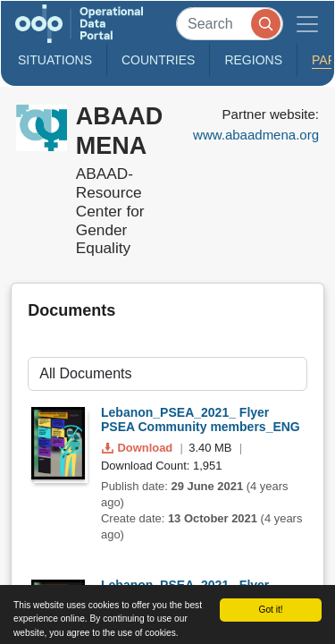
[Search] (230, 24)
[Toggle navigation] (307, 24)
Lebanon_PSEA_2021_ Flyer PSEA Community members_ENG (201, 420)
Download (139, 448)
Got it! (270, 610)
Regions (253, 60)
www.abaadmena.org (256, 135)
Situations (55, 60)
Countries (158, 60)
